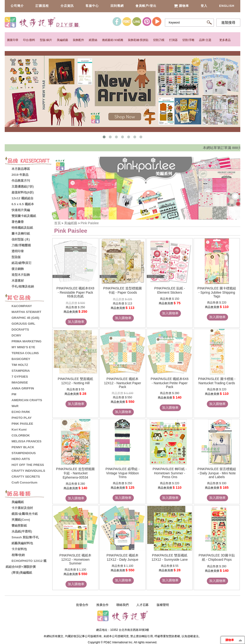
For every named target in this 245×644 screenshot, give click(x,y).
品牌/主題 (205, 40)
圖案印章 (13, 40)
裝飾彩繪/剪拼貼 (138, 40)
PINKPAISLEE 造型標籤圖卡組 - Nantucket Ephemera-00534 (75, 473)
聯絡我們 (122, 605)
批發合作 (82, 605)
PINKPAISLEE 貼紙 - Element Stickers (170, 290)
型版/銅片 (46, 40)
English (227, 6)
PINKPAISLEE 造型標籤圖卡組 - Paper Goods (122, 290)
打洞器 (173, 40)
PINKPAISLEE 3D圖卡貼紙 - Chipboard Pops (217, 557)
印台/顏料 (29, 40)
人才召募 (143, 605)
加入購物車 (76, 322)
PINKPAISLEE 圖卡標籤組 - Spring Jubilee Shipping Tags (217, 292)
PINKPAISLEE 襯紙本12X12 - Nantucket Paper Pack (122, 383)
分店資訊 (67, 6)
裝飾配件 (78, 40)
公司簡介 (17, 6)
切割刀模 (159, 40)
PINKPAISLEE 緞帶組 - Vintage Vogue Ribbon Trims (122, 473)
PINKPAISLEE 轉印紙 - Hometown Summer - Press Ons (170, 473)
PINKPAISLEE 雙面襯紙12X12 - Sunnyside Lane (169, 557)
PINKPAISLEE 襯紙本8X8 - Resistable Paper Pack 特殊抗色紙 (76, 292)
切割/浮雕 (188, 40)
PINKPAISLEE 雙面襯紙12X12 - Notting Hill (75, 381)
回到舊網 (117, 6)
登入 (204, 6)
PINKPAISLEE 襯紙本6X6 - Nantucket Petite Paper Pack (170, 383)
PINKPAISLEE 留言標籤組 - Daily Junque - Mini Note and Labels (217, 473)
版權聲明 (163, 605)
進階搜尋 (228, 23)
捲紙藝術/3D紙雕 (113, 40)
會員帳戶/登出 (146, 6)
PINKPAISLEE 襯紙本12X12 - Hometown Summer (75, 559)
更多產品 (225, 40)
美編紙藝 (62, 40)
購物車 (182, 6)
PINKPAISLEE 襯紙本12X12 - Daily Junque (122, 557)
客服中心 (92, 6)
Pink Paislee (90, 223)
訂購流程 (42, 6)
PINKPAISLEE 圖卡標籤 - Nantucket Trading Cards (217, 381)
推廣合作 (102, 605)
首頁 (57, 223)
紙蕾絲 (93, 40)
